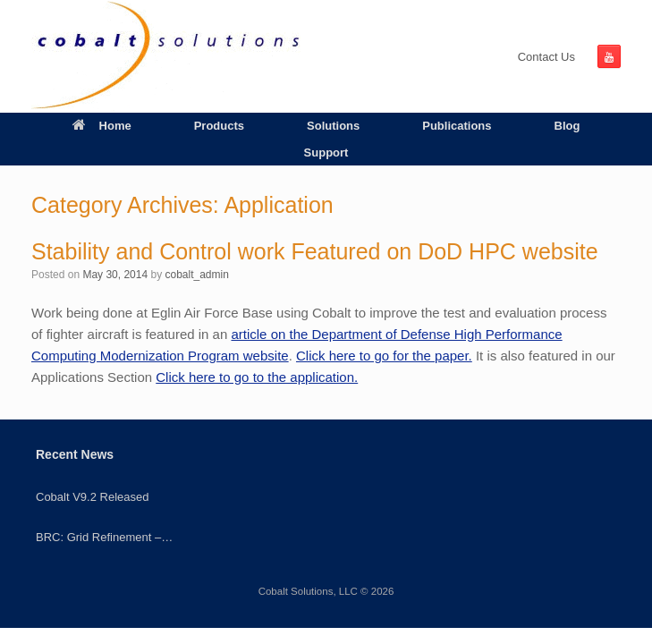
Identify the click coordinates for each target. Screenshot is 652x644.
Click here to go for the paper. (384, 356)
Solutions (333, 126)
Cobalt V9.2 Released (92, 497)
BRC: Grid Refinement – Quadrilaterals (98, 538)
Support (326, 153)
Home (102, 126)
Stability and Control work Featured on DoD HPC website (315, 251)
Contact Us (546, 57)
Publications (457, 126)
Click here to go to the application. (257, 377)
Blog (567, 126)
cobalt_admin (196, 275)
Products (219, 126)
